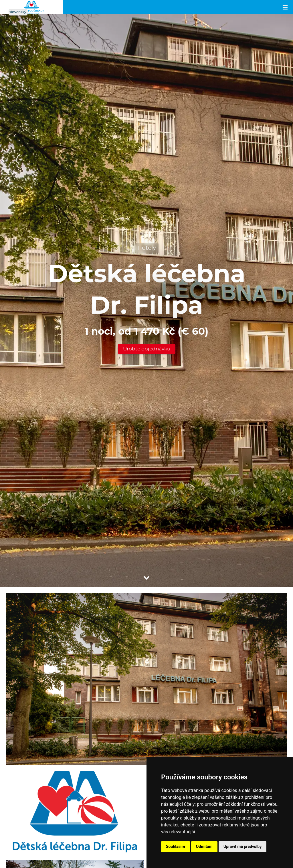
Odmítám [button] (204, 846)
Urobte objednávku (147, 349)
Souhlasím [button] (176, 846)
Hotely (147, 248)
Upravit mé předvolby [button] (242, 846)
